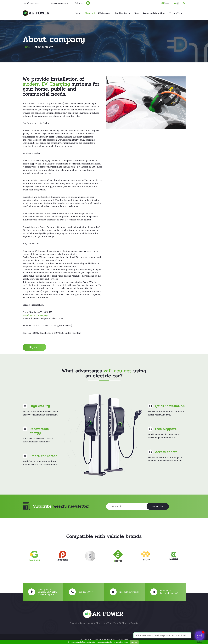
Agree (134, 642)
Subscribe (158, 506)
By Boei (200, 642)
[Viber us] (200, 636)
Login (165, 3)
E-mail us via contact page (35, 315)
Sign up (34, 347)
